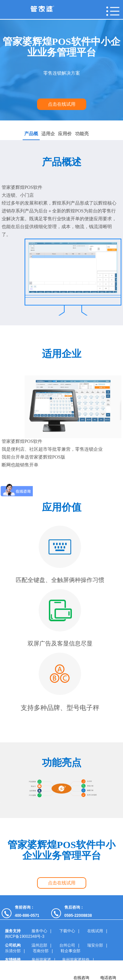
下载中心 (67, 931)
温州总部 (39, 945)
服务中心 (39, 931)
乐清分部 (13, 951)
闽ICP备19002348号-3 (25, 936)
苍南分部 (41, 951)
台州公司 (67, 945)
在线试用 (95, 931)
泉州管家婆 (41, 960)
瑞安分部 (95, 945)
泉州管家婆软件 (76, 960)
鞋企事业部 (71, 951)
